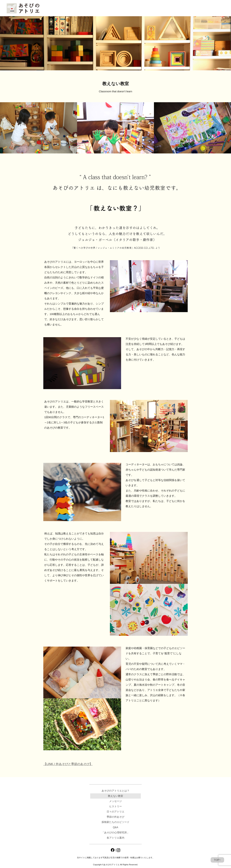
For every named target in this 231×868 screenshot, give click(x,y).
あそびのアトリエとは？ (64, 9)
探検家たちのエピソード (115, 822)
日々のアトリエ (94, 9)
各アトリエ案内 (173, 9)
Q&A (117, 9)
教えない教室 (115, 796)
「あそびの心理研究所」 (144, 9)
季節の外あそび (115, 817)
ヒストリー (115, 806)
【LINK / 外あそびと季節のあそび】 (68, 764)
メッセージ (115, 801)
